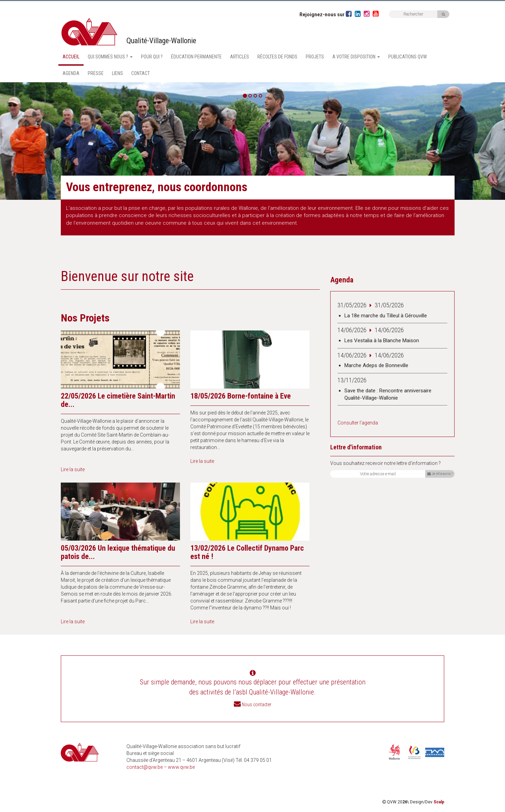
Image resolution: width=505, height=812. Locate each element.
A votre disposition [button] (356, 57)
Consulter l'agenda (358, 423)
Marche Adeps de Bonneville (376, 365)
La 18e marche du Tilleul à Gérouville (386, 316)
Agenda (71, 73)
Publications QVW (408, 57)
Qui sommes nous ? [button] (110, 57)
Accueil (71, 57)
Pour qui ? (152, 57)
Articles (240, 57)
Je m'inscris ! (440, 474)
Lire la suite (73, 469)
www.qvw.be (181, 767)
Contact (141, 73)
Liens (117, 73)
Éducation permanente (196, 57)
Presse (96, 73)
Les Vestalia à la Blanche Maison (382, 340)
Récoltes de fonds (277, 57)
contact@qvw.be (145, 767)
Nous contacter (256, 704)
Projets (315, 57)
